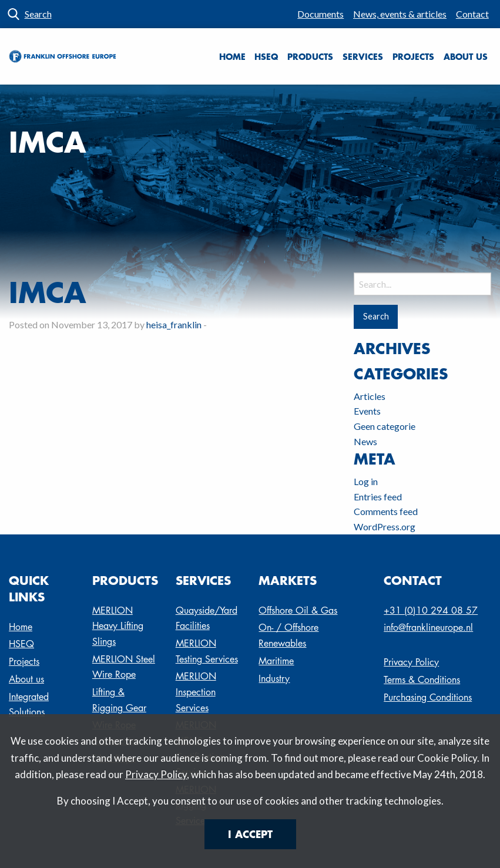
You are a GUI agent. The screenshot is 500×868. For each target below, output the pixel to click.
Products (310, 56)
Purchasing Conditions (428, 697)
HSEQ (266, 56)
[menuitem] (321, 14)
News (365, 441)
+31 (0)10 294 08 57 (431, 610)
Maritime (276, 661)
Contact (472, 14)
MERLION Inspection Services (196, 692)
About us (466, 56)
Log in (366, 481)
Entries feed (378, 497)
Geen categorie (385, 426)
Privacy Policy (156, 774)
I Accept (250, 834)
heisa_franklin (174, 324)
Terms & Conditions (422, 680)
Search (38, 14)
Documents (321, 14)
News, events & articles (400, 14)
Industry (274, 679)
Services (363, 56)
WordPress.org (385, 526)
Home (232, 56)
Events (367, 411)
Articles (370, 396)
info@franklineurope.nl (428, 628)
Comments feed (386, 511)
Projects (413, 56)
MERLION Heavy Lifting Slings (118, 626)
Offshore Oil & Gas (298, 610)
